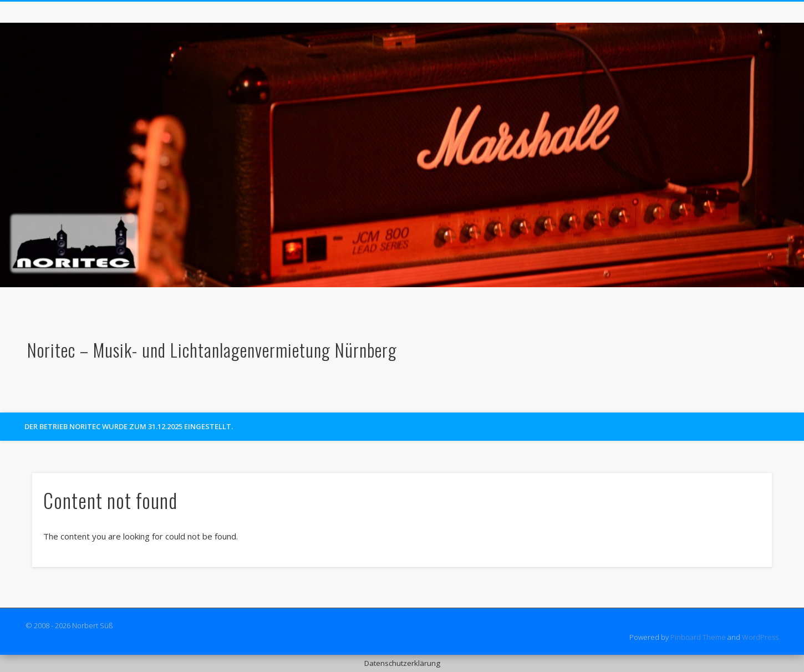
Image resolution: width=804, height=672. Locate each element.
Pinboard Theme (698, 637)
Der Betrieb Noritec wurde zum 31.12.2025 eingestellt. (129, 426)
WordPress (760, 637)
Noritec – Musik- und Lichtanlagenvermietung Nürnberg (212, 350)
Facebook (769, 400)
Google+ (792, 400)
